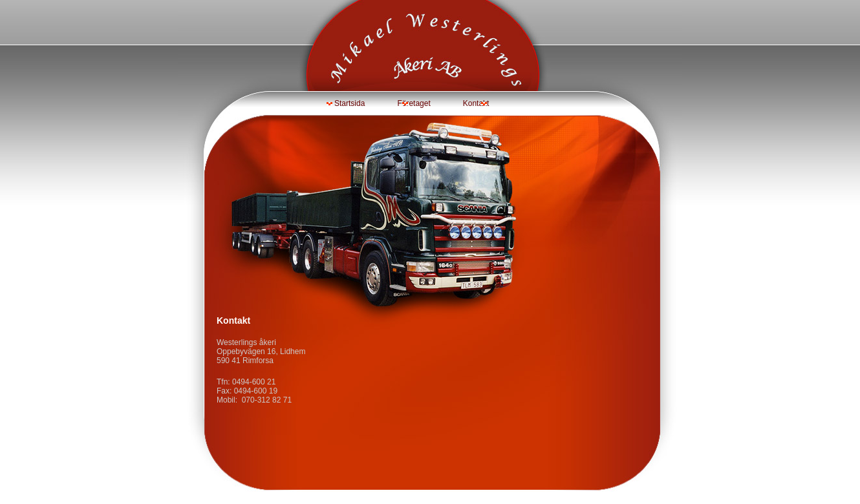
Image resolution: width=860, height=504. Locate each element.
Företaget (414, 103)
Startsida (349, 103)
